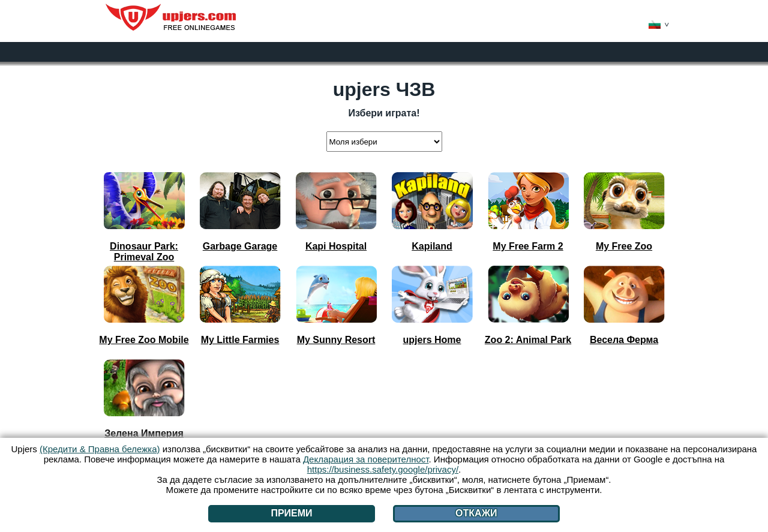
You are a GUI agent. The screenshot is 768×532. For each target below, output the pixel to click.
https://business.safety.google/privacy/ (383, 469)
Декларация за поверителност (366, 459)
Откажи (476, 513)
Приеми (291, 513)
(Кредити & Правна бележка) (100, 449)
